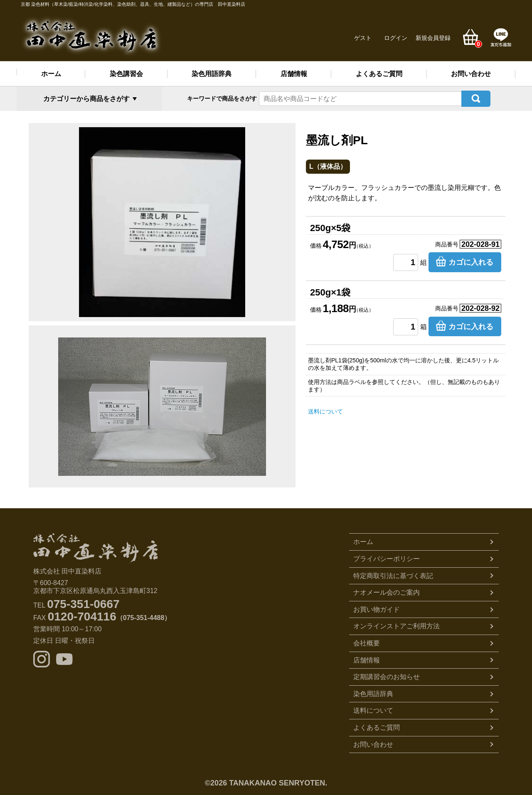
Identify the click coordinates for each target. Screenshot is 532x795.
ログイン (396, 38)
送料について (325, 410)
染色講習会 (126, 74)
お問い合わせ (471, 74)
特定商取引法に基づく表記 (393, 574)
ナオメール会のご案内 (387, 591)
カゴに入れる (471, 261)
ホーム (51, 74)
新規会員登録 (433, 38)
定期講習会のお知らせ (387, 676)
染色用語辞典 (212, 74)
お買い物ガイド (377, 608)
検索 (476, 98)
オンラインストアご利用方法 (397, 625)
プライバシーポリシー (387, 557)
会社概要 (367, 641)
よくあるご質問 (379, 74)
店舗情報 (294, 74)
